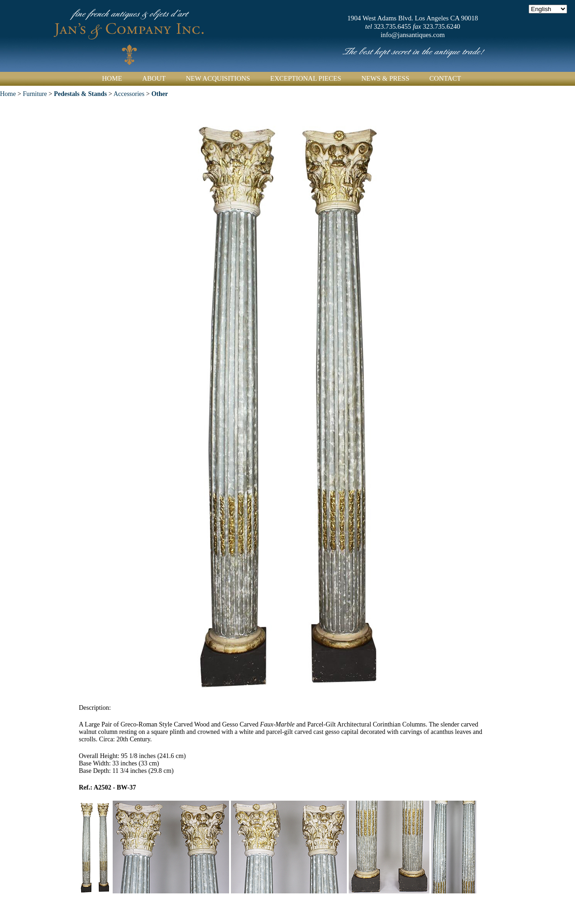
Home (112, 78)
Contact (445, 78)
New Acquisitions (218, 78)
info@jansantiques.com (413, 35)
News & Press (385, 78)
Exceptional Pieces (306, 78)
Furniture (36, 94)
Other (160, 94)
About (154, 78)
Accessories (129, 94)
